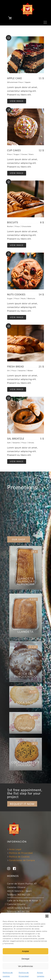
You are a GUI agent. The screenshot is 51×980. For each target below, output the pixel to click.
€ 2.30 (33, 718)
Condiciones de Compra (22, 860)
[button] (47, 916)
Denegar (26, 959)
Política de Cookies (19, 857)
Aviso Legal (15, 849)
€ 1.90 (33, 692)
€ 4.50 (33, 647)
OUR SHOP (19, 539)
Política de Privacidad (24, 974)
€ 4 (34, 552)
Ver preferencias (26, 966)
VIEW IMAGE (17, 101)
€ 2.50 (33, 599)
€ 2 (35, 743)
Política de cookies (8, 974)
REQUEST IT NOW (22, 804)
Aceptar (26, 951)
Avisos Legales (41, 974)
